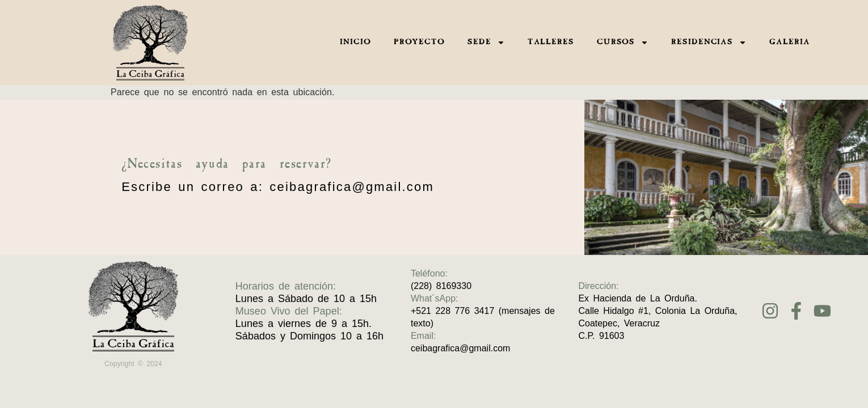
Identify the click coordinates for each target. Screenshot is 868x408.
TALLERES (551, 42)
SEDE (486, 42)
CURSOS (623, 42)
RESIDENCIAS (709, 42)
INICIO (355, 42)
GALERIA (789, 42)
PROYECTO (419, 42)
